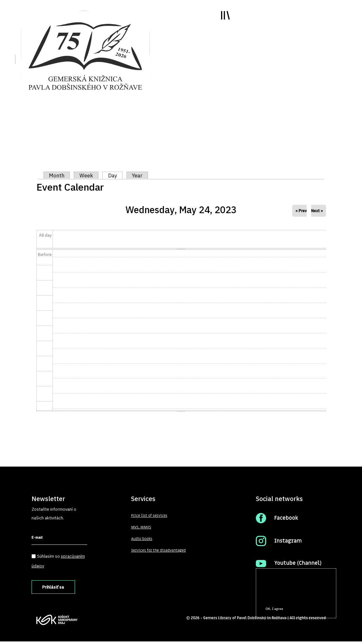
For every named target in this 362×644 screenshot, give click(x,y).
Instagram (288, 541)
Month (57, 175)
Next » (317, 211)
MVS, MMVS (141, 527)
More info (268, 597)
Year (140, 175)
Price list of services (150, 516)
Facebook (287, 518)
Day (117, 175)
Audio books (142, 539)
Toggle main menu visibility (218, 22)
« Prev (301, 211)
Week (88, 175)
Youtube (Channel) (299, 563)
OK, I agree (274, 609)
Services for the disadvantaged (159, 551)
